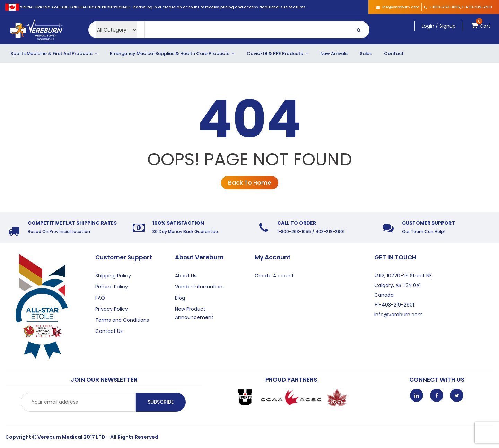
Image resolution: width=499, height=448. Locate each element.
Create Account (274, 276)
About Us (186, 276)
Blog (180, 298)
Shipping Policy (113, 276)
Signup (448, 26)
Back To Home (250, 183)
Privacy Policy (112, 309)
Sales (366, 54)
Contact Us (109, 331)
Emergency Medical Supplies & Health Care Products (172, 54)
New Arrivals (334, 54)
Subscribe (161, 402)
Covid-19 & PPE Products (277, 54)
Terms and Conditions (122, 320)
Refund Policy (112, 287)
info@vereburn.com (398, 7)
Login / (430, 26)
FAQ (100, 298)
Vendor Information (199, 287)
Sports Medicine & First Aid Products (54, 54)
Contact (394, 54)
